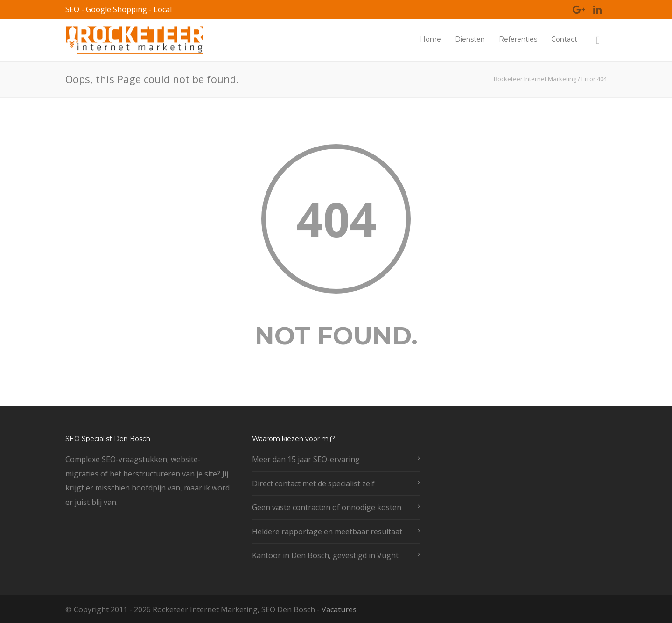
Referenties (518, 39)
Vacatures (339, 609)
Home (430, 39)
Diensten (470, 39)
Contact (564, 39)
